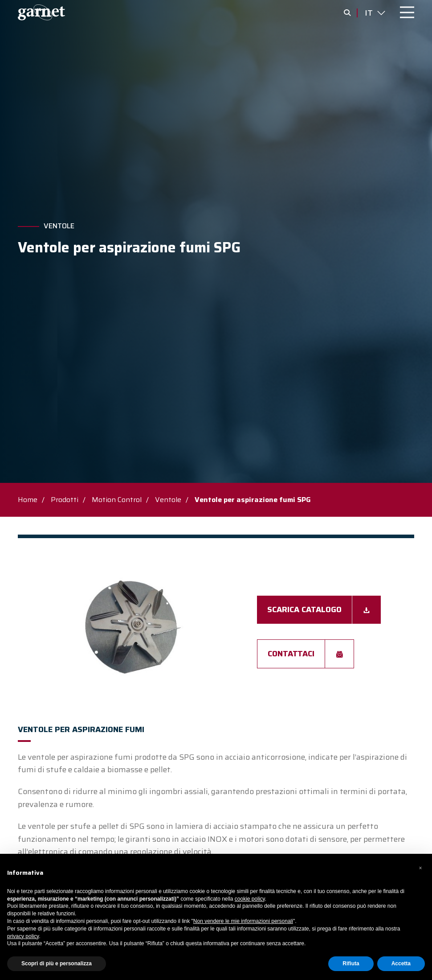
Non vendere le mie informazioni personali (243, 921)
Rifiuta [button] (351, 964)
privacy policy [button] (23, 936)
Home (28, 500)
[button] (420, 868)
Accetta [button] (401, 964)
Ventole (59, 226)
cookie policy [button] (250, 899)
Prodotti (65, 500)
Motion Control (117, 500)
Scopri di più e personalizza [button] (57, 964)
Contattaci (291, 654)
